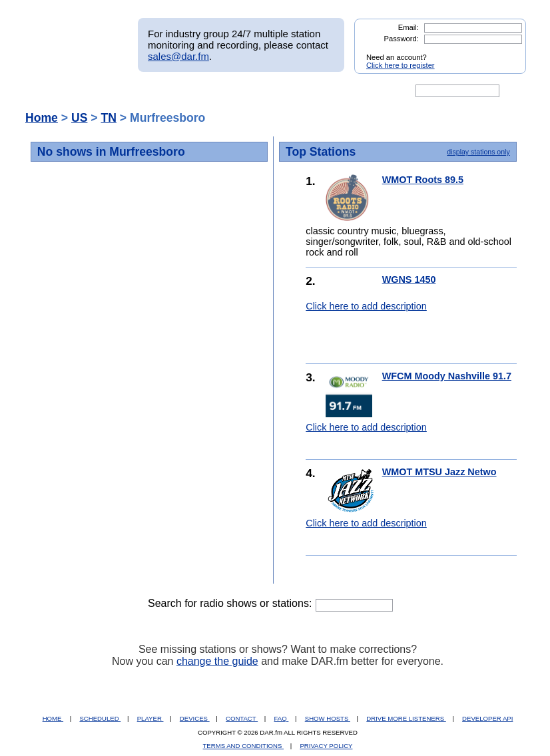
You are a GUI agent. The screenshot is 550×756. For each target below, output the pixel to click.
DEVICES (195, 718)
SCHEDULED (100, 718)
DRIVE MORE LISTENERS (406, 718)
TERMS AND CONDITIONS (244, 746)
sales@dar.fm (178, 56)
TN (108, 118)
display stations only (478, 152)
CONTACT (242, 718)
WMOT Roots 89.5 (423, 180)
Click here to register (401, 65)
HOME (53, 718)
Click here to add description (366, 306)
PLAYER (150, 718)
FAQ (282, 718)
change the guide (217, 661)
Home (42, 118)
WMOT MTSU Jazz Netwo (439, 472)
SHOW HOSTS (328, 718)
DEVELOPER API (487, 718)
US (79, 118)
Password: (402, 39)
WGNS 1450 (409, 280)
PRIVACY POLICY (326, 746)
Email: (409, 27)
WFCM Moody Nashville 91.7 (447, 376)
